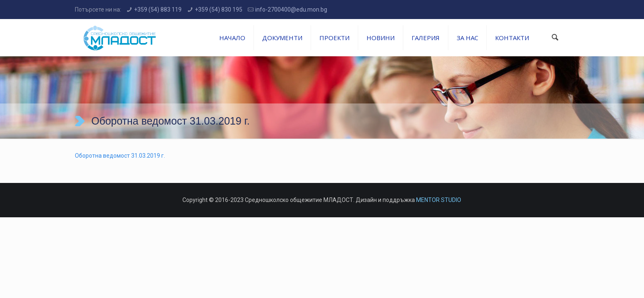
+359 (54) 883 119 (158, 10)
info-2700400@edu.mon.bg (291, 10)
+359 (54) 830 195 (219, 10)
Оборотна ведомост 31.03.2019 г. (120, 156)
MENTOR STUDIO (439, 200)
